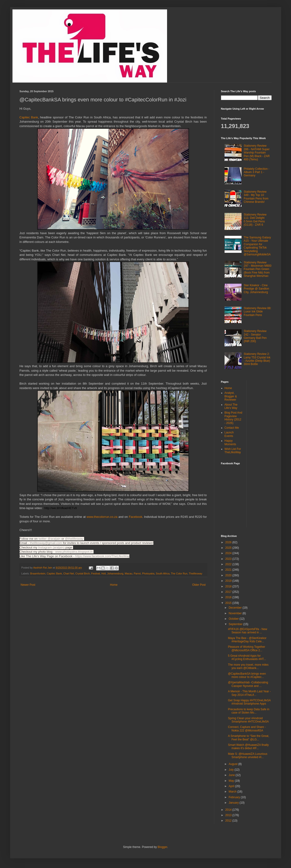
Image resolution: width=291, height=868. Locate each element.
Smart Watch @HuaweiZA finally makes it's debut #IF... (248, 747)
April (232, 786)
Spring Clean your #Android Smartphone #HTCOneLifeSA (248, 720)
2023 (229, 559)
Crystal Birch (83, 573)
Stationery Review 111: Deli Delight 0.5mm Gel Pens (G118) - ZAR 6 (255, 220)
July (232, 770)
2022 (229, 564)
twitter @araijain (50, 539)
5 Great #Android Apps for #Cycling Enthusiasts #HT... (247, 657)
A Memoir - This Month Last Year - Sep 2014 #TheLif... (249, 693)
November (236, 613)
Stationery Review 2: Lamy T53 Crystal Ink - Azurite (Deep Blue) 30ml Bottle (257, 359)
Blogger (162, 847)
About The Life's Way (231, 406)
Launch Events (229, 434)
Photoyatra (148, 573)
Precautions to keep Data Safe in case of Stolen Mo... (248, 711)
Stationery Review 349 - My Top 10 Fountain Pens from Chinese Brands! (256, 197)
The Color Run (179, 573)
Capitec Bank (29, 117)
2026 (229, 542)
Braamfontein (38, 573)
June (232, 775)
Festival (96, 573)
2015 (229, 603)
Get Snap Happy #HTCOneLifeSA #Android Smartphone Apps (249, 702)
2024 (229, 553)
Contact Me (232, 428)
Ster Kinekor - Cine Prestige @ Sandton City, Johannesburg (256, 289)
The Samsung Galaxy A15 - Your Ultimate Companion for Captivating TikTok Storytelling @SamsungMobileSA (257, 246)
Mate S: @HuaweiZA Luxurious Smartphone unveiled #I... (248, 756)
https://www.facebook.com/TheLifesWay (102, 556)
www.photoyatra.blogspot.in (74, 552)
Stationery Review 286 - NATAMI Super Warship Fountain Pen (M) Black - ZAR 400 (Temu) (257, 153)
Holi (104, 573)
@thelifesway (75, 539)
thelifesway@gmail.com (46, 543)
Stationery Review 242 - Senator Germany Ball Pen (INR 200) (255, 336)
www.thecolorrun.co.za (102, 517)
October (234, 619)
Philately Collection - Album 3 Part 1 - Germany (256, 172)
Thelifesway (195, 573)
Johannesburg (115, 573)
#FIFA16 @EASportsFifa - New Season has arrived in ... (247, 631)
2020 (229, 575)
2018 (229, 586)
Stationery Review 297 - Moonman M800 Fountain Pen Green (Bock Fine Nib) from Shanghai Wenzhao (257, 269)
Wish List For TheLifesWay (233, 451)
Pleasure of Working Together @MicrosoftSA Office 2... (246, 648)
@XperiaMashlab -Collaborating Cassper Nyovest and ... (248, 684)
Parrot (137, 573)
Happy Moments (230, 442)
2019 (229, 581)
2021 (229, 570)
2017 (229, 592)
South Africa (163, 573)
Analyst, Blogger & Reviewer (231, 396)
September (236, 624)
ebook (136, 517)
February (235, 797)
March (233, 792)
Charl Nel (69, 573)
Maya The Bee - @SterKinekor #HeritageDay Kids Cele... (247, 640)
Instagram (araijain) (51, 547)
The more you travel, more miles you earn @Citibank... (248, 666)
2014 (229, 810)
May (232, 781)
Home (114, 585)
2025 (229, 548)
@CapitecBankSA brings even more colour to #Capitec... (247, 675)
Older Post (199, 585)
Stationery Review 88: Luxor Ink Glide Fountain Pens (257, 312)
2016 (229, 597)
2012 (229, 821)
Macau (128, 573)
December (236, 608)
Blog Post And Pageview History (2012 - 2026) (233, 418)
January (234, 803)
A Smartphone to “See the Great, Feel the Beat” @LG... (248, 738)
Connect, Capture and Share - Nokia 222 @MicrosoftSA (247, 729)
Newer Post (28, 585)
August (233, 764)
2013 (229, 815)
